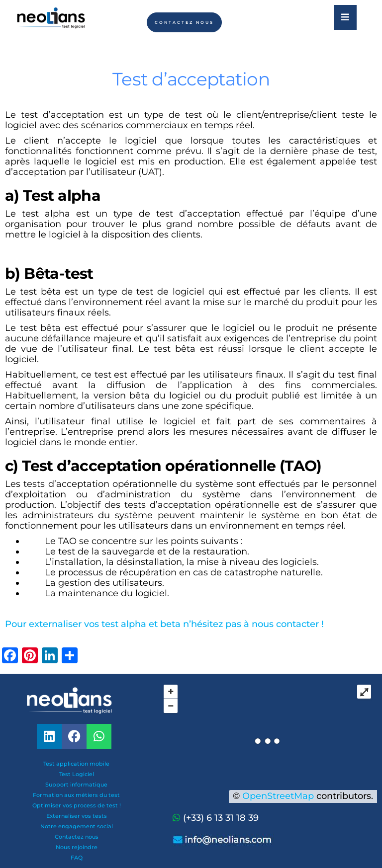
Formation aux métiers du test (76, 795)
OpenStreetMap (278, 796)
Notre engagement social (77, 826)
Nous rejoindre (77, 847)
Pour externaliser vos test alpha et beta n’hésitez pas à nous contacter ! (166, 624)
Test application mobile (76, 764)
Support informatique (76, 785)
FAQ (77, 858)
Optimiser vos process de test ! (77, 805)
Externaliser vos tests (77, 816)
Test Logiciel (77, 774)
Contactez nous (77, 837)
